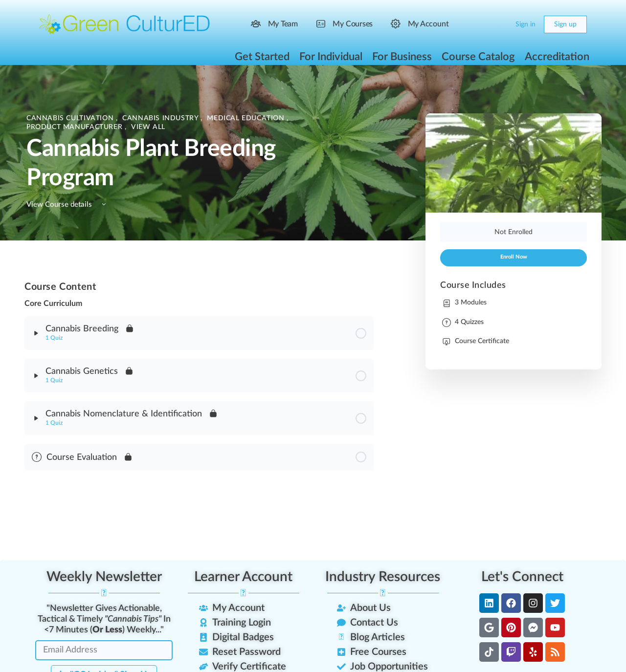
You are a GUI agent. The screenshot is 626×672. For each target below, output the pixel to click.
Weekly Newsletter (104, 577)
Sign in (525, 24)
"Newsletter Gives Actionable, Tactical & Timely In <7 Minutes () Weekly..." (104, 619)
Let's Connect (522, 577)
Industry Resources (383, 577)
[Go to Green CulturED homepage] (125, 24)
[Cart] (500, 24)
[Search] (480, 24)
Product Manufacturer (76, 127)
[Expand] (36, 333)
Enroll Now (514, 257)
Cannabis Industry (161, 118)
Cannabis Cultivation (71, 118)
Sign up (565, 24)
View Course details (68, 205)
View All (148, 127)
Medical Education (247, 118)
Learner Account (243, 577)
